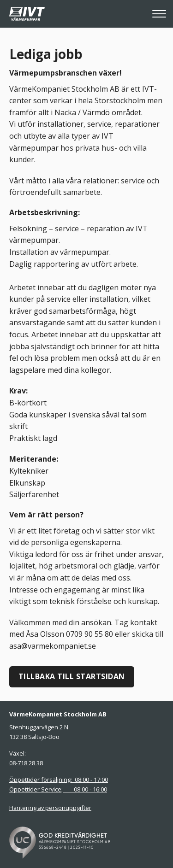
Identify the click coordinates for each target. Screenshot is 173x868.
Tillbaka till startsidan (72, 676)
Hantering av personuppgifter (50, 808)
